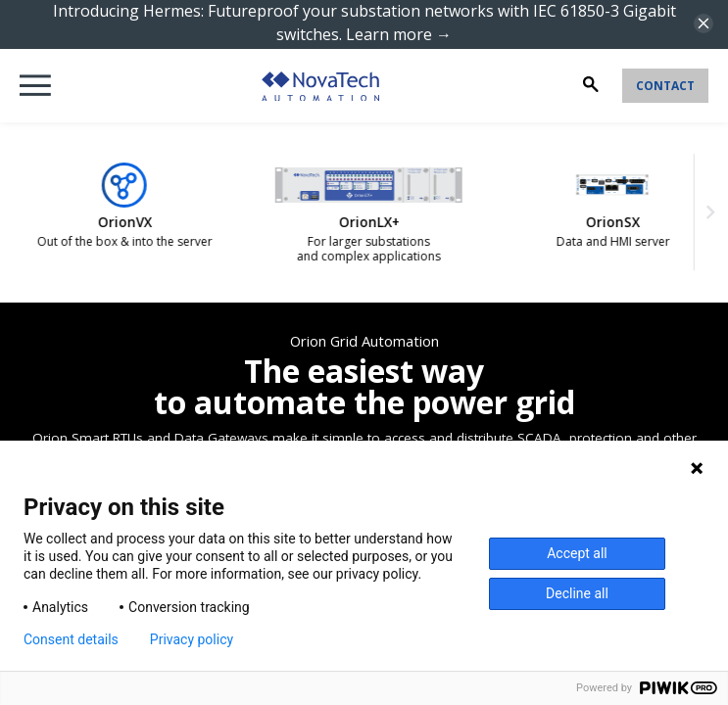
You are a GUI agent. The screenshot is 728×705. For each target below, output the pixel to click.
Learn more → (399, 34)
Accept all (577, 553)
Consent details (71, 639)
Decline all (577, 593)
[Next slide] (707, 212)
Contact (665, 86)
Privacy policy (192, 639)
